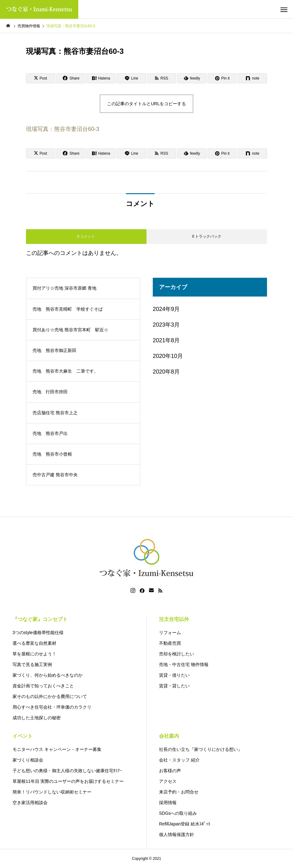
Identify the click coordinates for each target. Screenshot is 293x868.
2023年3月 (166, 325)
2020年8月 (166, 372)
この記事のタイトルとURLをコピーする (146, 104)
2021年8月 (166, 340)
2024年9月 (166, 309)
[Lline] (131, 78)
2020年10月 (168, 356)
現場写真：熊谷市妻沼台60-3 (63, 129)
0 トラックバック (207, 236)
